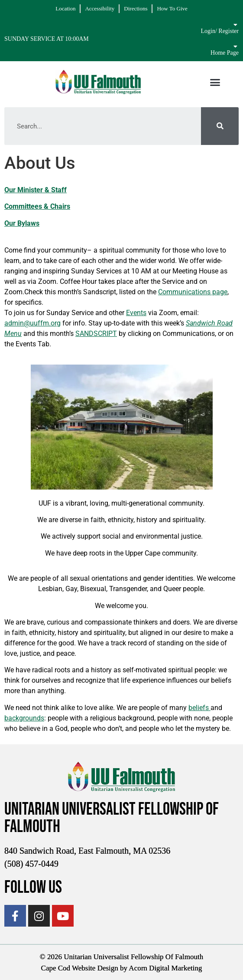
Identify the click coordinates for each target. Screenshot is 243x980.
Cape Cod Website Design (80, 968)
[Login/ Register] (236, 25)
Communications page (193, 292)
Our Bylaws (22, 223)
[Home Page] (236, 46)
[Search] (220, 126)
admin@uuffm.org (32, 323)
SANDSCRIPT (96, 334)
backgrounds (24, 718)
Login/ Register (220, 31)
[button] (215, 82)
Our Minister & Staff (36, 190)
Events (136, 313)
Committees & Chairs (37, 206)
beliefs (199, 708)
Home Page (225, 53)
